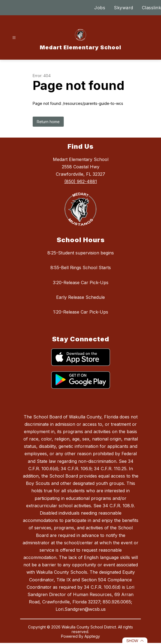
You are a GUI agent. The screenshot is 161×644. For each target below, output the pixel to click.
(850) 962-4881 (81, 181)
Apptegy (92, 636)
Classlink (152, 8)
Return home (48, 122)
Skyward (124, 8)
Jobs (100, 8)
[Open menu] (14, 38)
